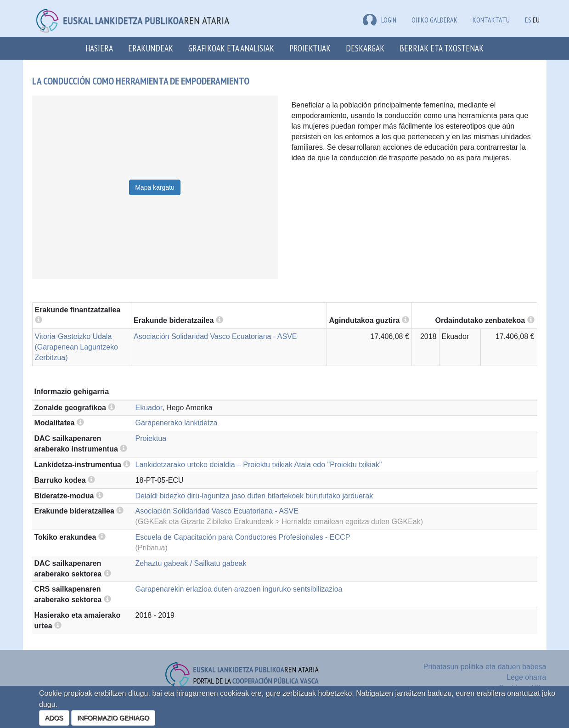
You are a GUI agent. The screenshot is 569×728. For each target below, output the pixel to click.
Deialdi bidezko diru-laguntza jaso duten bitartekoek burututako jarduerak (254, 496)
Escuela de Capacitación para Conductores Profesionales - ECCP (243, 537)
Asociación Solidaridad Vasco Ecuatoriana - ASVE (215, 336)
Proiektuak (310, 48)
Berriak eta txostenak (442, 48)
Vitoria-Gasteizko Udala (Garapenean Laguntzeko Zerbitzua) (76, 347)
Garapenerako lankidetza (177, 423)
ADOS (54, 718)
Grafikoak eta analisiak (231, 48)
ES (528, 20)
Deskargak (365, 48)
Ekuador (149, 408)
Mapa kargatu (155, 187)
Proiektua (151, 438)
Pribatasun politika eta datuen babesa (485, 667)
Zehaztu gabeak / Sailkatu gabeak (191, 563)
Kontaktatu (491, 20)
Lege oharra (526, 677)
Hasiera (99, 48)
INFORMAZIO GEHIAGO (113, 718)
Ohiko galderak (434, 20)
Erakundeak (151, 48)
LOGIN (380, 20)
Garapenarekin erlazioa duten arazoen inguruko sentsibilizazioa (239, 589)
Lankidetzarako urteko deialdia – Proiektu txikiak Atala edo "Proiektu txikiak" (259, 465)
